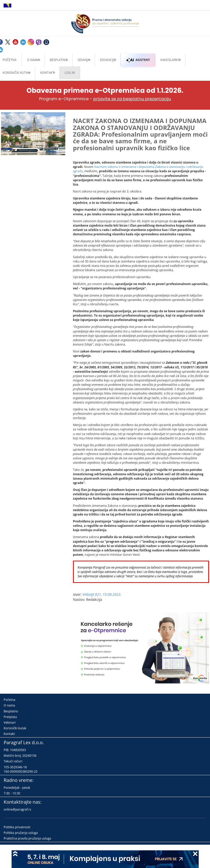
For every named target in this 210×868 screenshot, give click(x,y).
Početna (9, 700)
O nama (33, 60)
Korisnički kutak (15, 728)
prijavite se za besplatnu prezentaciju (132, 99)
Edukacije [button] (108, 60)
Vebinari (10, 723)
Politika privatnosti (17, 827)
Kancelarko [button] (170, 60)
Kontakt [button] (47, 73)
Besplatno (58, 60)
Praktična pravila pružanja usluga (27, 838)
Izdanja (84, 60)
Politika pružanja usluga (21, 833)
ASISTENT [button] (138, 60)
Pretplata (10, 717)
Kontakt (9, 734)
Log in (70, 73)
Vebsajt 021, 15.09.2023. (102, 594)
